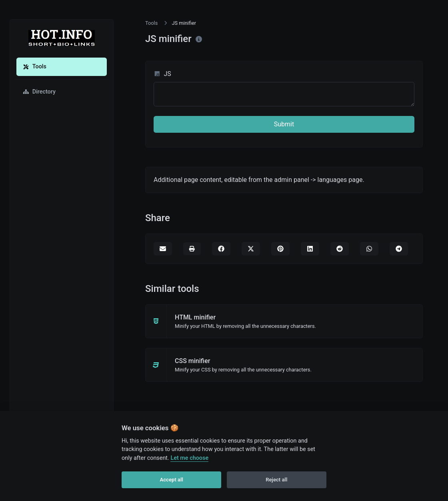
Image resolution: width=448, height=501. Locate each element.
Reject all (276, 480)
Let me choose (189, 458)
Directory (39, 92)
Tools (35, 67)
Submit (284, 124)
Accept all (172, 480)
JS (162, 74)
